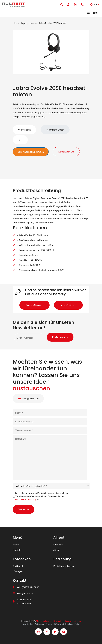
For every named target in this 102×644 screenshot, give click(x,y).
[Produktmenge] (20, 140)
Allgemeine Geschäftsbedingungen (58, 621)
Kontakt (17, 550)
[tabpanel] (51, 52)
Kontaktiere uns (66, 152)
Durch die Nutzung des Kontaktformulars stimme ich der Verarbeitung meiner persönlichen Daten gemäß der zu (42, 496)
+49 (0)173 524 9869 (28, 587)
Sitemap (78, 621)
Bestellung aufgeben (64, 566)
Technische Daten (55, 130)
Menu (92, 13)
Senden (22, 509)
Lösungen (18, 571)
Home (16, 23)
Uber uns (58, 544)
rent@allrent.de (28, 398)
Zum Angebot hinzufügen (31, 152)
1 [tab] (51, 70)
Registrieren (58, 337)
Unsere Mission (33, 305)
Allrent (39, 621)
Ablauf (57, 550)
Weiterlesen (24, 130)
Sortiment (18, 566)
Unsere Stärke (67, 305)
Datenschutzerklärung (26, 499)
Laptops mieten (29, 23)
